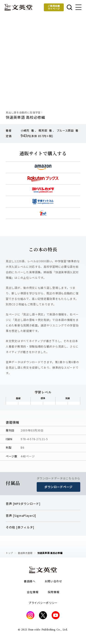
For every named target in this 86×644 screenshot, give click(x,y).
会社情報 (33, 592)
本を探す (69, 7)
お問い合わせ (53, 581)
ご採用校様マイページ (54, 7)
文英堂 (19, 7)
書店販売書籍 (25, 553)
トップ (9, 553)
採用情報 (54, 592)
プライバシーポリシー (43, 603)
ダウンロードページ (58, 487)
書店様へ (30, 581)
